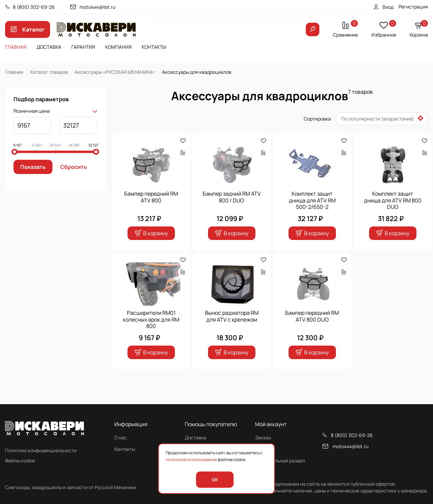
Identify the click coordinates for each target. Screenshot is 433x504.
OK (215, 480)
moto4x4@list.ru (97, 7)
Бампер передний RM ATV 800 (151, 197)
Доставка (49, 47)
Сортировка (317, 119)
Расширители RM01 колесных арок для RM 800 (151, 319)
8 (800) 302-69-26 (34, 7)
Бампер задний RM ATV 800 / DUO (232, 197)
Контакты (154, 47)
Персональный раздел (280, 461)
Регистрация (413, 7)
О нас (121, 437)
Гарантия (83, 47)
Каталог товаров (49, 72)
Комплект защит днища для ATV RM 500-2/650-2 (312, 200)
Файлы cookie (20, 461)
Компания (118, 47)
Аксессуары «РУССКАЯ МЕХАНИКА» (115, 72)
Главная (16, 47)
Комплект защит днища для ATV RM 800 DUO (393, 200)
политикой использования (191, 459)
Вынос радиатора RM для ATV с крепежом (232, 316)
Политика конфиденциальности (41, 450)
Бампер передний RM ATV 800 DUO (312, 316)
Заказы (263, 437)
